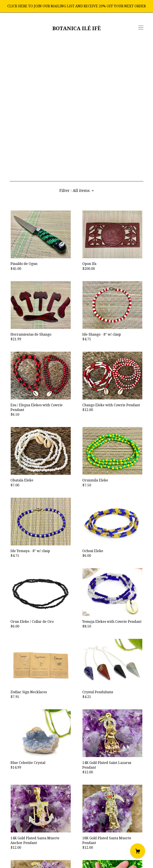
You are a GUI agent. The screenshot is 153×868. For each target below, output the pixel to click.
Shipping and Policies (27, 844)
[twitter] (30, 832)
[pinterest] (37, 832)
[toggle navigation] (141, 28)
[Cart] (138, 851)
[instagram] (18, 832)
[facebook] (11, 832)
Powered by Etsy (23, 856)
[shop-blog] (24, 832)
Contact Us (18, 839)
